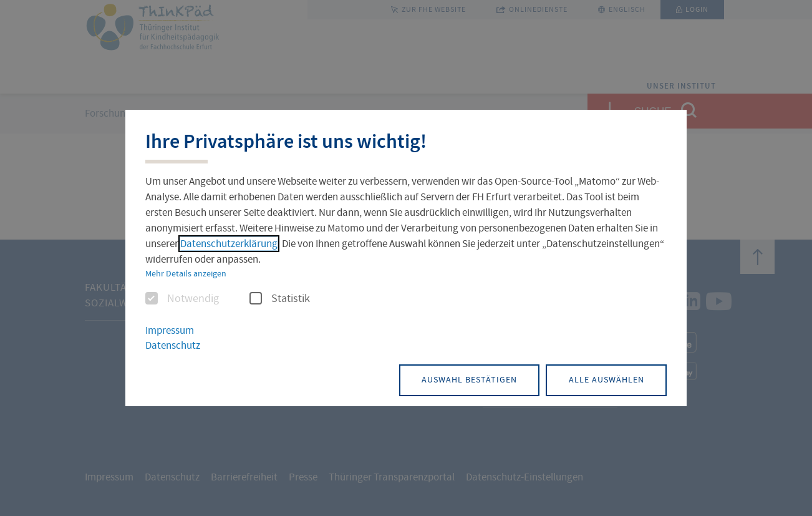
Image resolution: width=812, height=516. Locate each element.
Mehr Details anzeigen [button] (186, 273)
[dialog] (406, 258)
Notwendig (182, 299)
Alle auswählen (603, 379)
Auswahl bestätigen (459, 379)
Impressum (170, 330)
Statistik (280, 299)
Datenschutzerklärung (229, 244)
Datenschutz (173, 346)
